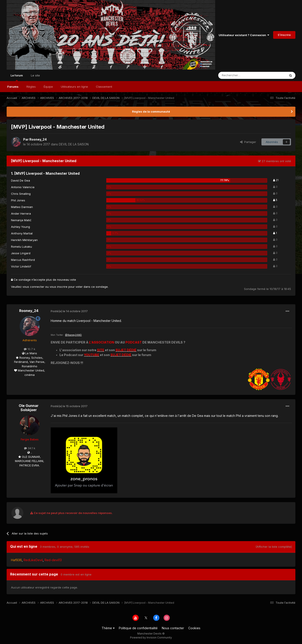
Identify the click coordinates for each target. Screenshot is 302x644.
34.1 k (30, 448)
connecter (37, 287)
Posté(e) (69, 311)
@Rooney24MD (73, 335)
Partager (248, 142)
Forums (13, 87)
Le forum (17, 77)
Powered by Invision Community (151, 638)
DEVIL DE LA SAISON (74, 144)
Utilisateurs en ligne (74, 87)
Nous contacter (173, 628)
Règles (31, 87)
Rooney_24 (38, 139)
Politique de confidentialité (138, 628)
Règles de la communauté (151, 111)
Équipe (48, 87)
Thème (108, 628)
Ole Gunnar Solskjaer (29, 408)
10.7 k (30, 349)
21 (276, 180)
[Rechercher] (242, 75)
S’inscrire (284, 35)
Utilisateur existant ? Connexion (244, 35)
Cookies (194, 628)
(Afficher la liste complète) (274, 547)
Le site (35, 75)
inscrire (62, 287)
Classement (104, 87)
